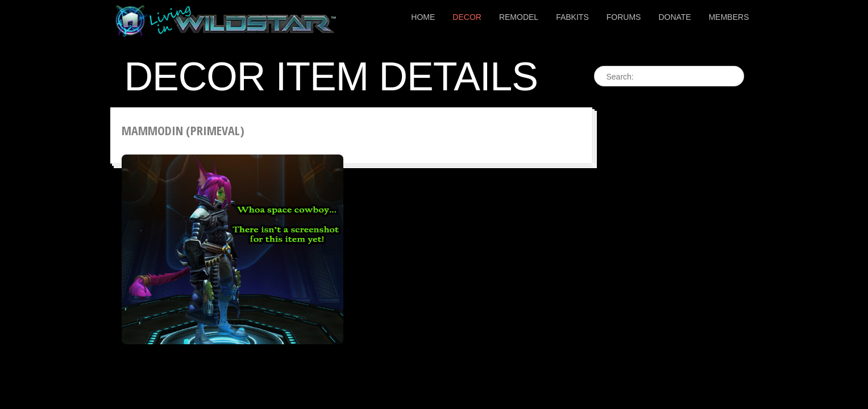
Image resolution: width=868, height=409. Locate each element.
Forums (624, 17)
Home (423, 17)
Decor (467, 17)
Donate (674, 17)
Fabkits (572, 17)
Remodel (519, 17)
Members (729, 17)
